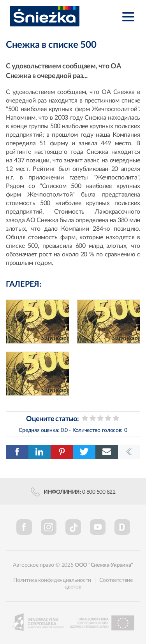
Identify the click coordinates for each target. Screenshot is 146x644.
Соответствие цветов (99, 584)
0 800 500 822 (99, 492)
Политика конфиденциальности (52, 580)
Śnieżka (45, 16)
